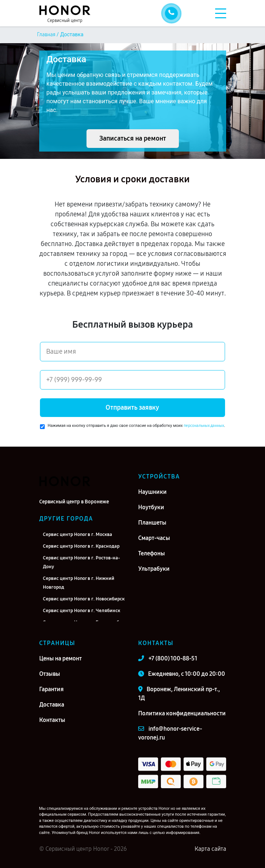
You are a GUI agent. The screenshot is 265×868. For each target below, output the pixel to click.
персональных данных (204, 426)
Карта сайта (210, 849)
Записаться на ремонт (133, 138)
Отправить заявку (132, 407)
